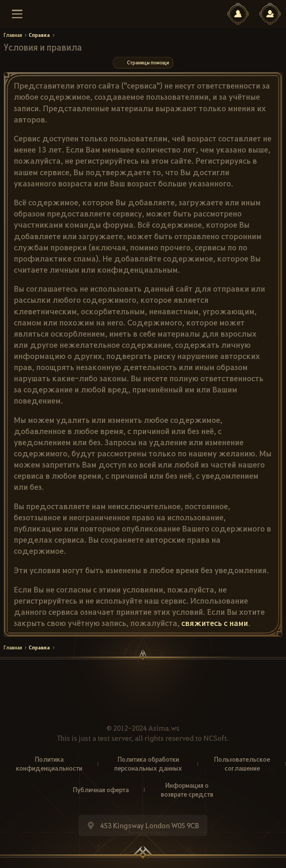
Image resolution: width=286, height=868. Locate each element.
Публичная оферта (101, 790)
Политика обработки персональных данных (148, 764)
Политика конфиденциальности (49, 764)
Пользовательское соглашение (242, 764)
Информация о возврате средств (187, 790)
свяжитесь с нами (215, 623)
